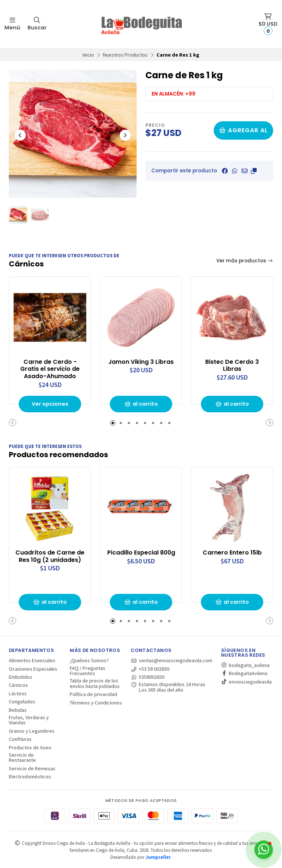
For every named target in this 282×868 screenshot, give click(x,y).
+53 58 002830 (150, 669)
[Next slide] (125, 135)
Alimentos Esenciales (32, 660)
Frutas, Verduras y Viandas (29, 720)
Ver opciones (50, 404)
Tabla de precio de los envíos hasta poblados (95, 683)
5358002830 (148, 677)
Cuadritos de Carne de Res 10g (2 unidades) (50, 556)
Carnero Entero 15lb (232, 553)
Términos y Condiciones (96, 703)
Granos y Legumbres (32, 731)
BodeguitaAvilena (244, 673)
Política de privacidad (93, 694)
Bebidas (18, 710)
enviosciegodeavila (246, 682)
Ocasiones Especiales (33, 669)
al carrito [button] (141, 404)
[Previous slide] (20, 135)
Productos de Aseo (30, 747)
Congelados (22, 702)
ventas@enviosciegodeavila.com (171, 660)
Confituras (20, 739)
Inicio (88, 55)
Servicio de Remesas (32, 768)
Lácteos (18, 693)
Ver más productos (245, 261)
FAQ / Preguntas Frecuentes (88, 671)
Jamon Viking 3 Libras (141, 362)
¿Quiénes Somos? (89, 660)
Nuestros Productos (125, 55)
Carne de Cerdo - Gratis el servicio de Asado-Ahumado (50, 369)
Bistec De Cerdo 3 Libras (232, 366)
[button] (254, 171)
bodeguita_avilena (245, 665)
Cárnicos (18, 685)
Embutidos (21, 677)
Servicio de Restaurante (22, 758)
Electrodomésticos (30, 776)
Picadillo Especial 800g (141, 553)
